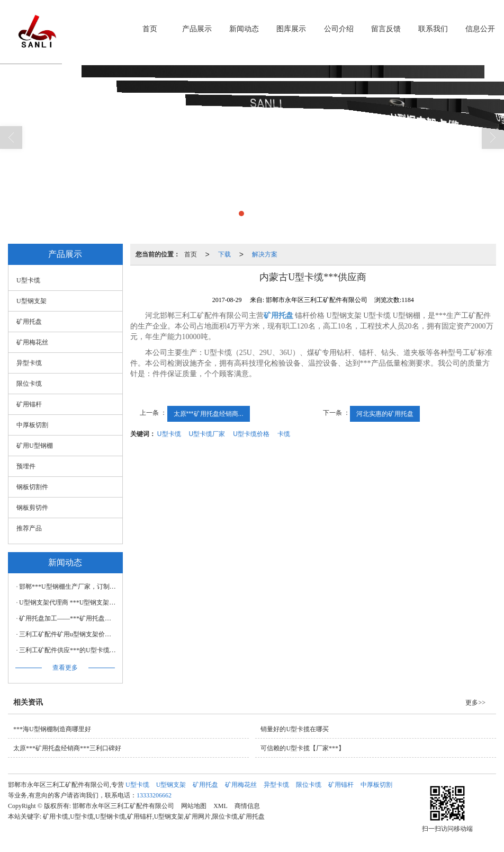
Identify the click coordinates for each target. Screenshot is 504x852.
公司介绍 (339, 29)
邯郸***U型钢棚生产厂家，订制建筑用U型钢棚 (68, 587)
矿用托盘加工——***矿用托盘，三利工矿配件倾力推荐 (68, 618)
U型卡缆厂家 (207, 434)
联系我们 (433, 29)
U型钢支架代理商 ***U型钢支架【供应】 (68, 602)
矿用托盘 (29, 322)
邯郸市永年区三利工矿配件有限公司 (123, 806)
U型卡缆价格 (251, 434)
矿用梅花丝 (32, 342)
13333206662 (154, 795)
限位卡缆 (29, 384)
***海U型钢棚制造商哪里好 (52, 729)
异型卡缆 (29, 363)
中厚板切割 (32, 425)
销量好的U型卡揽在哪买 (295, 729)
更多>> (475, 703)
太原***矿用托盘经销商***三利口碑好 (67, 748)
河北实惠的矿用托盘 (385, 414)
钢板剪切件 (32, 508)
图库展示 (291, 29)
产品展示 (197, 29)
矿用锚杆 (29, 404)
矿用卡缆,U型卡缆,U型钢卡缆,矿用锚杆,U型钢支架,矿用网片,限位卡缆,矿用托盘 (154, 816)
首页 (150, 29)
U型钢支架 (31, 301)
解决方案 (265, 254)
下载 (224, 254)
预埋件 (26, 466)
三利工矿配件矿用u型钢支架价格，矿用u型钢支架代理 (68, 634)
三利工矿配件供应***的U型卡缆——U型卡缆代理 (68, 650)
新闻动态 (244, 29)
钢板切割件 (32, 487)
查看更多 (65, 668)
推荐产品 (29, 528)
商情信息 (247, 806)
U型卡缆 (169, 434)
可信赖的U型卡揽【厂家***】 (303, 748)
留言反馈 (386, 29)
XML (220, 806)
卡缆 (284, 434)
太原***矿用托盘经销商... (209, 414)
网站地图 (194, 806)
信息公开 (480, 29)
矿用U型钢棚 (35, 446)
